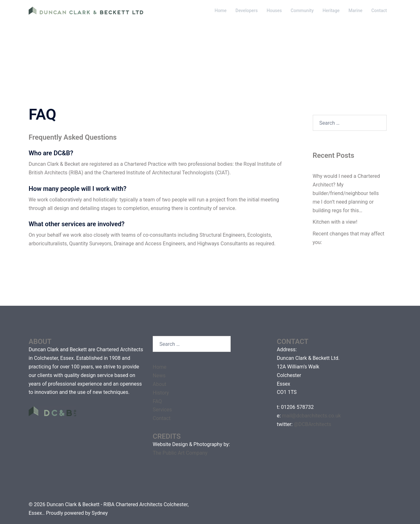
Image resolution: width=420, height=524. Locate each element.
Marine (355, 10)
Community (302, 10)
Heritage (331, 10)
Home (220, 10)
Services (162, 410)
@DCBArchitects (312, 424)
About (160, 384)
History (161, 393)
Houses (274, 10)
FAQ (157, 401)
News (159, 376)
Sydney (100, 513)
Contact (379, 10)
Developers (247, 10)
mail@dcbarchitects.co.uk (311, 416)
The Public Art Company (180, 453)
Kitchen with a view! (335, 222)
